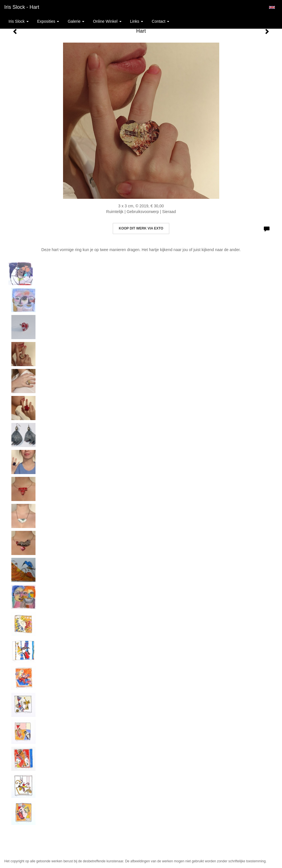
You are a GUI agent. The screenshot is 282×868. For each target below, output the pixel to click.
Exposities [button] (48, 21)
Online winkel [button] (107, 21)
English (272, 7)
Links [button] (137, 21)
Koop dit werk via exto (141, 228)
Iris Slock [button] (19, 21)
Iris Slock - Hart (22, 7)
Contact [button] (160, 21)
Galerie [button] (76, 21)
